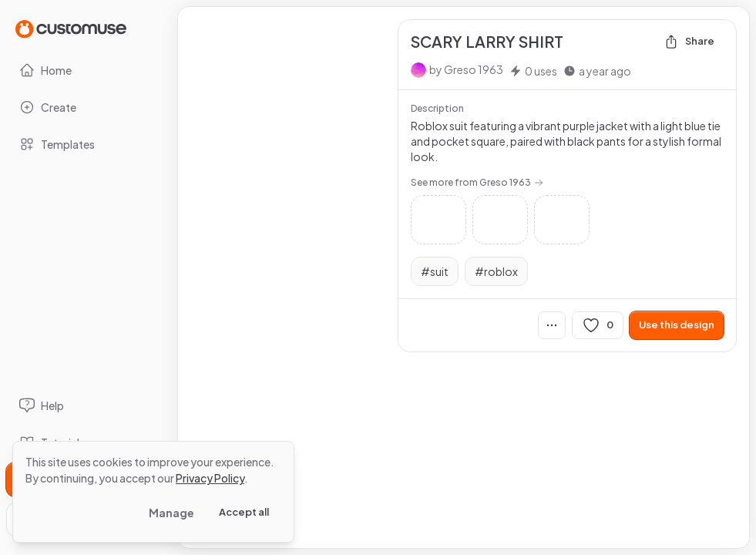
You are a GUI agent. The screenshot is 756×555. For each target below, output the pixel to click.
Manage (171, 513)
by (466, 69)
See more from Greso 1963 (477, 182)
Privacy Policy (210, 478)
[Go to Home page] (71, 28)
